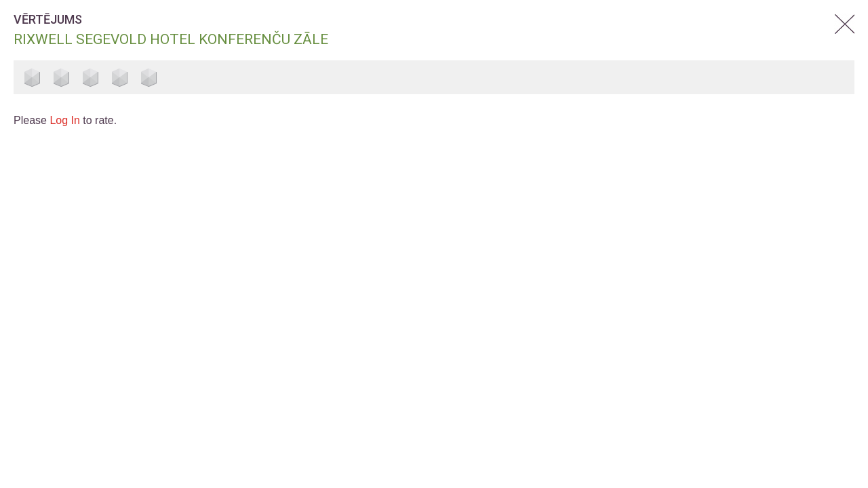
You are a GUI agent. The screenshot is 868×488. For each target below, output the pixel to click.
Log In (64, 120)
